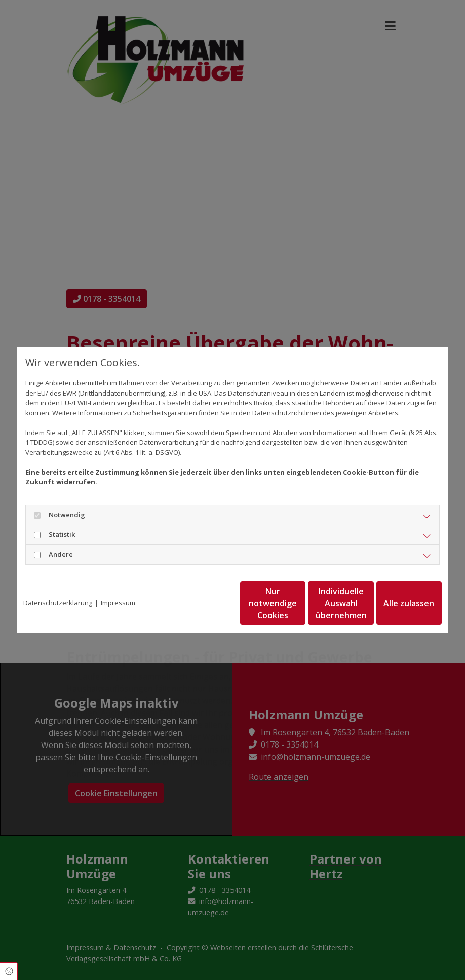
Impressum (118, 603)
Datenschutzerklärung (58, 603)
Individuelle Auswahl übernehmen (299, 603)
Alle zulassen (395, 603)
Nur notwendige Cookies (203, 603)
